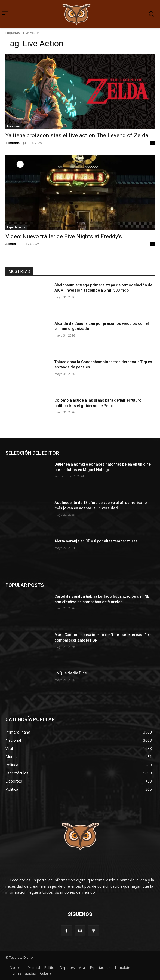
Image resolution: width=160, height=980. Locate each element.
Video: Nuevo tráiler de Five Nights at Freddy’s (64, 236)
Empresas (14, 126)
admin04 (12, 143)
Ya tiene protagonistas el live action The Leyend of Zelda (77, 135)
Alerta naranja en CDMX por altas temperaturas (96, 541)
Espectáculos (16, 227)
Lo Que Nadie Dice (71, 673)
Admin (11, 244)
